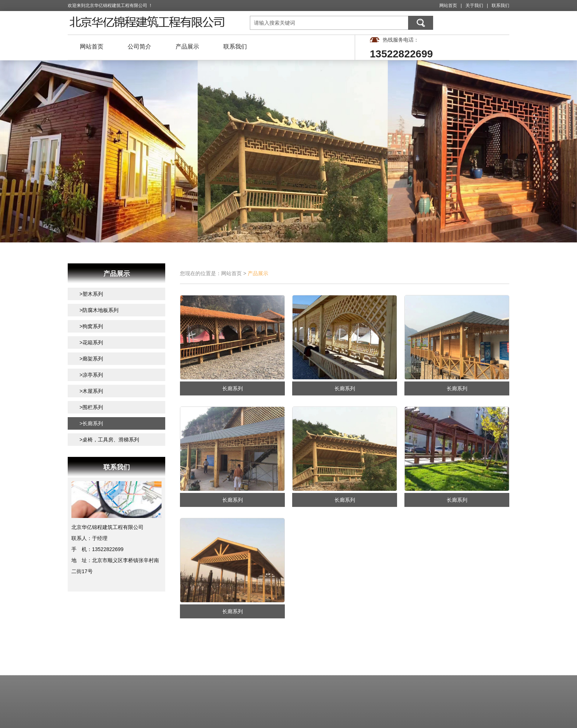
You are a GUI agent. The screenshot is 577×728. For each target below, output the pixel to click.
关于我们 (474, 6)
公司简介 (139, 47)
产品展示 (187, 47)
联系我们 (500, 6)
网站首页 (448, 6)
